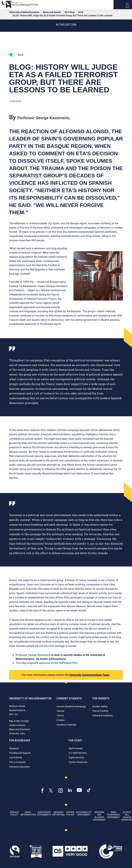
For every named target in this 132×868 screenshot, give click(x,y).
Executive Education (20, 767)
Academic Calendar (66, 725)
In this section (66, 24)
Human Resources (78, 762)
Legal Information (28, 813)
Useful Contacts (17, 725)
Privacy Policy (14, 813)
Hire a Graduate (17, 762)
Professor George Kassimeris (33, 655)
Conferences (16, 757)
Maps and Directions (20, 729)
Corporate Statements (44, 813)
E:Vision (61, 720)
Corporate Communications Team (89, 675)
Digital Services (76, 757)
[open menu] (127, 5)
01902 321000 (21, 721)
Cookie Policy (70, 813)
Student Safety (100, 706)
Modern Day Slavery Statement (99, 816)
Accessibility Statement (84, 813)
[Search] (118, 5)
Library (60, 715)
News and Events (52, 12)
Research (14, 748)
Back (16, 55)
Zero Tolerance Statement (113, 815)
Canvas (60, 711)
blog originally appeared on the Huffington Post (49, 663)
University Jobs (17, 733)
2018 (81, 12)
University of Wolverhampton (24, 12)
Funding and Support (20, 753)
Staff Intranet (76, 748)
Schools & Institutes (103, 715)
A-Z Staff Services (78, 753)
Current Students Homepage (71, 706)
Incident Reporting (59, 813)
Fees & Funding (100, 711)
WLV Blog (69, 12)
